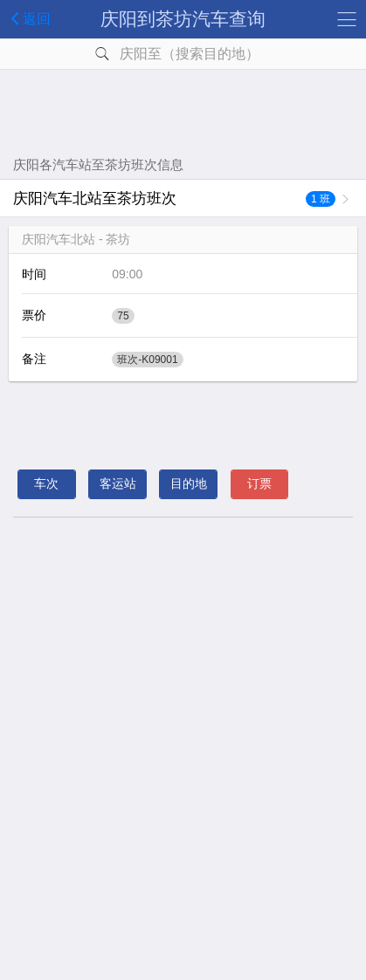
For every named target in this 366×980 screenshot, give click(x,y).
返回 (28, 18)
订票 (259, 483)
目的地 (189, 483)
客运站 (118, 483)
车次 (46, 483)
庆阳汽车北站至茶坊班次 (174, 199)
